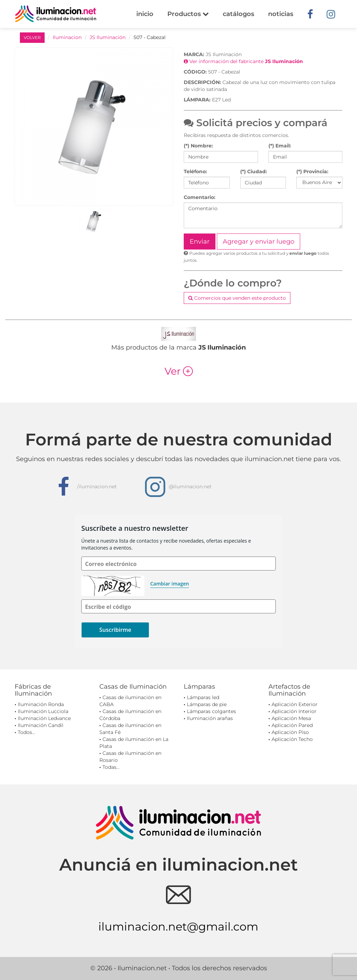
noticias (281, 14)
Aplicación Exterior (295, 704)
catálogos (238, 14)
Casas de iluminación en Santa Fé (130, 729)
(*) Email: (280, 146)
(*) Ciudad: (254, 171)
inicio (145, 14)
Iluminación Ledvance (44, 718)
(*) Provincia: (312, 171)
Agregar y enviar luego (259, 242)
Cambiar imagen (170, 584)
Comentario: (200, 197)
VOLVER (32, 37)
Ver (179, 371)
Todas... (111, 767)
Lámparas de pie (207, 704)
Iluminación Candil (41, 725)
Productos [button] (188, 14)
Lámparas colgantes (211, 711)
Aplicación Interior (294, 711)
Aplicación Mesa (291, 718)
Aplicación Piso (290, 732)
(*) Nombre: (198, 146)
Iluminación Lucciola (43, 711)
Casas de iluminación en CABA (130, 701)
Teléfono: (195, 171)
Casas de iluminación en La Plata (134, 743)
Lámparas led (203, 697)
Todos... (26, 732)
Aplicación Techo (292, 739)
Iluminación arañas (210, 718)
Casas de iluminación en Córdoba (130, 715)
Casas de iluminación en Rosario (130, 757)
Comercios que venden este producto (237, 298)
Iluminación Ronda (41, 704)
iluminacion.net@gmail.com (178, 927)
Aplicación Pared (292, 725)
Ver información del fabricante (243, 61)
